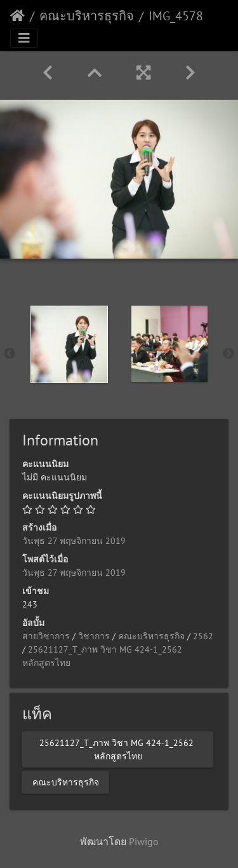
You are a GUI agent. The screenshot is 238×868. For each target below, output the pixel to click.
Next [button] (228, 354)
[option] (69, 344)
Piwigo (144, 841)
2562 (203, 636)
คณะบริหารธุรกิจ (87, 16)
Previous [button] (10, 354)
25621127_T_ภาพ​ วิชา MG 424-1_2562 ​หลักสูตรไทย (118, 749)
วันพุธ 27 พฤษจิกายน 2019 (74, 541)
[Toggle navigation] (24, 38)
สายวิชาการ (46, 636)
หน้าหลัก (17, 16)
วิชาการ (94, 636)
